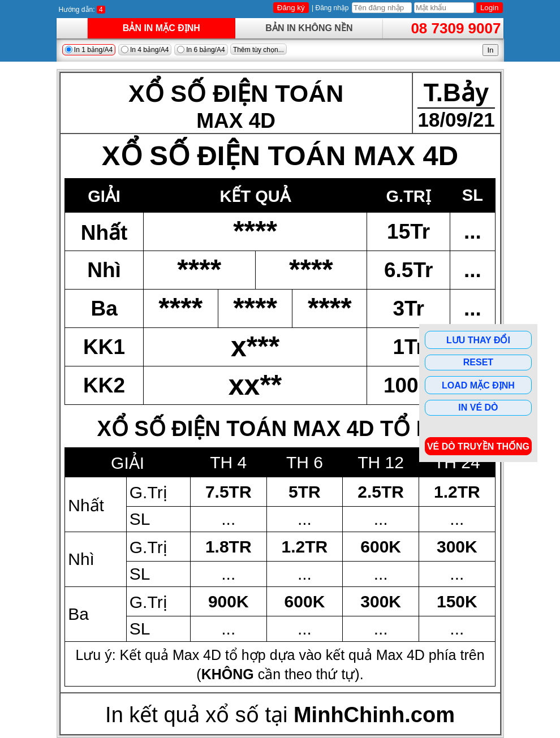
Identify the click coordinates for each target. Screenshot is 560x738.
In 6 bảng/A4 (201, 50)
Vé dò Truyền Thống (478, 446)
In (490, 50)
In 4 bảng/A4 (145, 50)
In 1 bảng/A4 (89, 50)
